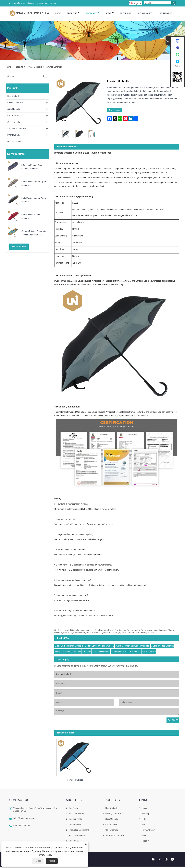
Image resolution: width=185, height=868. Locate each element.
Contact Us (166, 13)
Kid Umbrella (13, 116)
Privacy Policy (45, 855)
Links (144, 808)
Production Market (77, 836)
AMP (144, 836)
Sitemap (146, 814)
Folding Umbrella (15, 103)
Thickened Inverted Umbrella (68, 652)
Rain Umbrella (14, 96)
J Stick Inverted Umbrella (162, 646)
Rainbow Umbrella (101, 652)
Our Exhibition (75, 825)
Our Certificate (75, 819)
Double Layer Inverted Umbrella (99, 646)
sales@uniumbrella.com (23, 3)
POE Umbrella (14, 135)
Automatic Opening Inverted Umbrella (132, 646)
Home (58, 13)
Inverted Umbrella (54, 67)
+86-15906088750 (48, 3)
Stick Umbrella (14, 109)
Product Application (77, 814)
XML (144, 825)
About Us (73, 13)
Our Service (74, 841)
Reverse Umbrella (34, 67)
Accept (52, 861)
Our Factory (74, 808)
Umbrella (87, 652)
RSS (144, 819)
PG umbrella (135, 652)
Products (93, 13)
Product (146, 841)
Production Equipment (79, 830)
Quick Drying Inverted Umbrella (69, 646)
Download (126, 13)
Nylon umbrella (149, 652)
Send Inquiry (145, 13)
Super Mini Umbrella (17, 129)
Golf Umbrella (14, 122)
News (110, 13)
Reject (38, 861)
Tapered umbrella (119, 652)
